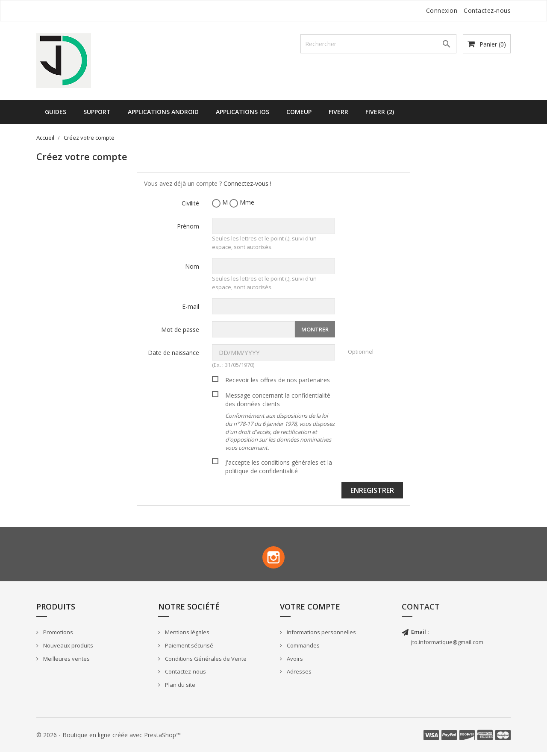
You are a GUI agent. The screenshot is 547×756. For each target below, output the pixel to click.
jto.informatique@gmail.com (447, 646)
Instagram (273, 559)
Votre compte (310, 610)
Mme (242, 203)
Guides (56, 112)
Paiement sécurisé (188, 649)
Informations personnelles (321, 636)
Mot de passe (180, 330)
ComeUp (299, 112)
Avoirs (294, 662)
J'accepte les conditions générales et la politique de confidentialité (279, 467)
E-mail (191, 306)
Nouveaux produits (68, 649)
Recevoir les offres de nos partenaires (278, 380)
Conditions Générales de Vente (205, 662)
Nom (192, 266)
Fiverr (338, 112)
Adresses (298, 675)
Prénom (188, 226)
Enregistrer (372, 490)
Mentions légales (187, 636)
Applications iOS (243, 112)
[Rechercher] (378, 44)
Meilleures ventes (66, 662)
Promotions (57, 636)
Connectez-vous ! (247, 183)
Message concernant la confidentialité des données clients (280, 421)
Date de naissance (174, 353)
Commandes (303, 649)
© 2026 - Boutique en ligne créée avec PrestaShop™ (109, 738)
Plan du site (179, 688)
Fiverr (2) (380, 112)
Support (97, 112)
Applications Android (163, 112)
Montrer (315, 329)
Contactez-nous (487, 10)
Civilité (190, 203)
